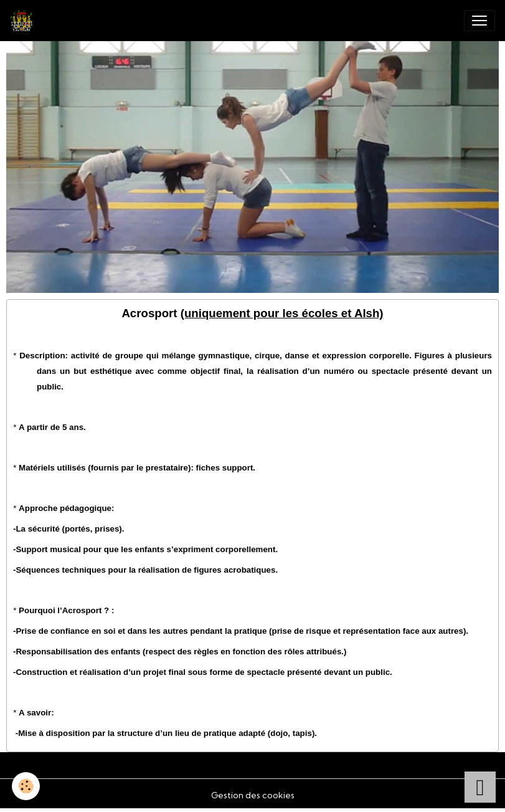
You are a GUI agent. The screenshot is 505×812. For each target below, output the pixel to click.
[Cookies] (26, 786)
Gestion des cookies (253, 795)
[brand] (24, 21)
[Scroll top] (480, 787)
